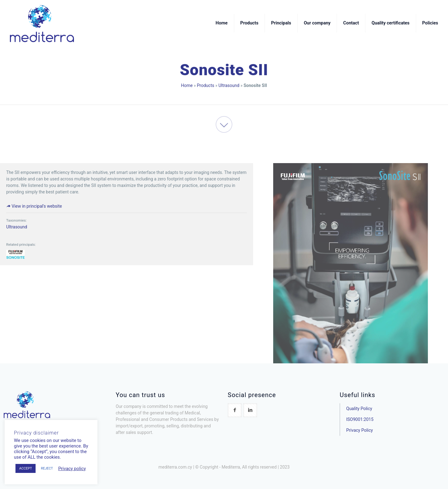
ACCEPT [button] (26, 468)
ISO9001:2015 (360, 419)
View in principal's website (34, 206)
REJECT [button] (47, 468)
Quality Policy (359, 409)
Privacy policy (72, 469)
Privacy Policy (360, 430)
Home (187, 85)
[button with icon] (235, 410)
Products (205, 85)
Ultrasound (229, 85)
